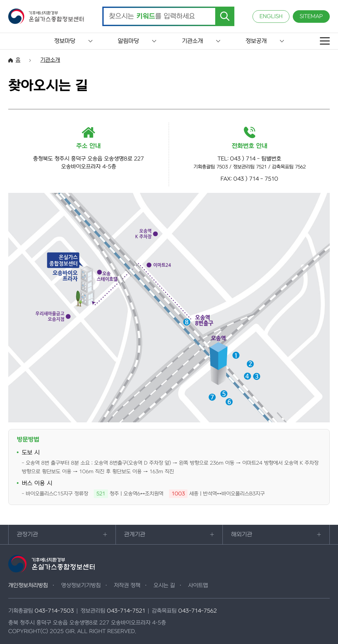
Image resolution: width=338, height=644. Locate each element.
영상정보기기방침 (81, 586)
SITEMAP (311, 17)
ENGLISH (271, 17)
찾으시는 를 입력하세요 (152, 17)
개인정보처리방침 (28, 586)
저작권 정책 (127, 586)
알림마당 (128, 41)
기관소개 (192, 41)
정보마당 (65, 41)
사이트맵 (198, 586)
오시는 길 (164, 586)
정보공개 (256, 41)
